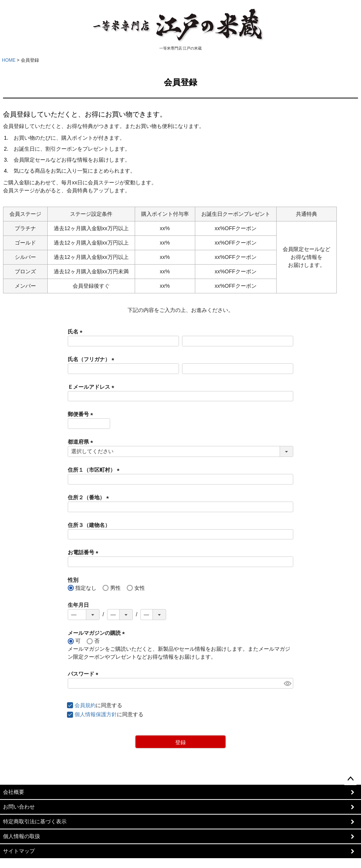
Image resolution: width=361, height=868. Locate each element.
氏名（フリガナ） (92, 359)
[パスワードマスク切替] (287, 683)
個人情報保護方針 (96, 714)
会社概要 (14, 792)
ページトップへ (350, 779)
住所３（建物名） (89, 525)
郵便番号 (82, 414)
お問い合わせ (19, 807)
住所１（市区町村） (95, 470)
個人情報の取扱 (22, 836)
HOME (9, 60)
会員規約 (85, 705)
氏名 (76, 332)
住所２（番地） (90, 497)
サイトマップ (19, 851)
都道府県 (82, 442)
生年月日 (78, 605)
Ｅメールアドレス (92, 387)
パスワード (84, 674)
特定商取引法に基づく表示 (35, 821)
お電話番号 (84, 552)
